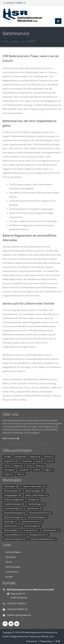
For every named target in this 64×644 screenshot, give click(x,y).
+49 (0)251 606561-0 (15, 3)
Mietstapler (11, 557)
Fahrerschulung (13, 567)
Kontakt (9, 577)
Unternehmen (12, 572)
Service (15, 41)
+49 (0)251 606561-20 (17, 609)
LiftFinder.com (47, 636)
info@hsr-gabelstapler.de (19, 615)
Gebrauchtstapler (13, 552)
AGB (58, 641)
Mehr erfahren (11, 438)
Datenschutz (46, 641)
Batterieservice (28, 41)
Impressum (32, 641)
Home (5, 41)
